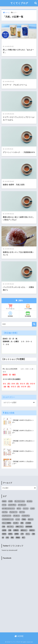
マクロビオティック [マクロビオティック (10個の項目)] (8, 519)
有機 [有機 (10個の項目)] (10, 530)
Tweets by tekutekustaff (9, 550)
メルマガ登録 (28, 307)
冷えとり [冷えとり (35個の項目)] (31, 519)
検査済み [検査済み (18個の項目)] (32, 530)
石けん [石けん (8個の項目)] (28, 534)
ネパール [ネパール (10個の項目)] (22, 512)
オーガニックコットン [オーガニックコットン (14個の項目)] (8, 509)
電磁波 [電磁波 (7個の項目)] (18, 538)
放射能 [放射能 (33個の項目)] (4, 530)
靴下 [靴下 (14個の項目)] (24, 538)
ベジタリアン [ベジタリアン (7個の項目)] (26, 516)
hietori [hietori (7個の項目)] (4, 501)
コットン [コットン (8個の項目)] (26, 509)
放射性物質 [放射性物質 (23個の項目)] (29, 527)
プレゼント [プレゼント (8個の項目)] (16, 516)
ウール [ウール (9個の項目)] (4, 505)
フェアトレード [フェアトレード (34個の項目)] (7, 516)
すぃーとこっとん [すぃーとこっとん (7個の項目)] (20, 501)
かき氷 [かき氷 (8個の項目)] (10, 501)
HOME (19, 636)
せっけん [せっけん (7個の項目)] (29, 501)
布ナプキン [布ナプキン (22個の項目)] (10, 527)
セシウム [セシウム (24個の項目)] (5, 512)
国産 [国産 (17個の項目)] (22, 523)
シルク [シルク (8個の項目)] (32, 509)
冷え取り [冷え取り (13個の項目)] (16, 523)
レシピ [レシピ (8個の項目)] (18, 519)
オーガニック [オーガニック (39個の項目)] (22, 505)
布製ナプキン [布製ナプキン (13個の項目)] (20, 527)
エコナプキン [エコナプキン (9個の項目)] (12, 505)
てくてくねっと (10, 307)
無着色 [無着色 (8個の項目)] (10, 534)
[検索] (34, 324)
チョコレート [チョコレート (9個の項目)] (13, 512)
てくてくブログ (19, 3)
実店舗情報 (28, 314)
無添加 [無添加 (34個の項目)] (4, 534)
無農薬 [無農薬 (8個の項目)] (17, 534)
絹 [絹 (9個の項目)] (3, 538)
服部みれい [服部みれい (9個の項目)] (24, 530)
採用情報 (10, 314)
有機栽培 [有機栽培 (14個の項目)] (16, 530)
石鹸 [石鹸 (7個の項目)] (33, 534)
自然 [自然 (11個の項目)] (7, 538)
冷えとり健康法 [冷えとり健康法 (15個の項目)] (7, 523)
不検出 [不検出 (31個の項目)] (24, 519)
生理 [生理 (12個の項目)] (22, 534)
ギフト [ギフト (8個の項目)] (19, 509)
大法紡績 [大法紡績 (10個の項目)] (28, 523)
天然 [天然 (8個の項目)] (4, 527)
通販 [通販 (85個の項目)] (12, 538)
